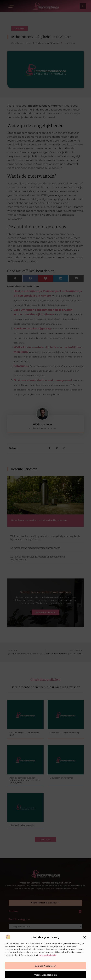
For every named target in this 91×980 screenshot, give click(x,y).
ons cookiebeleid (48, 955)
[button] (85, 937)
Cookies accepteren (45, 966)
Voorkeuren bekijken (46, 975)
